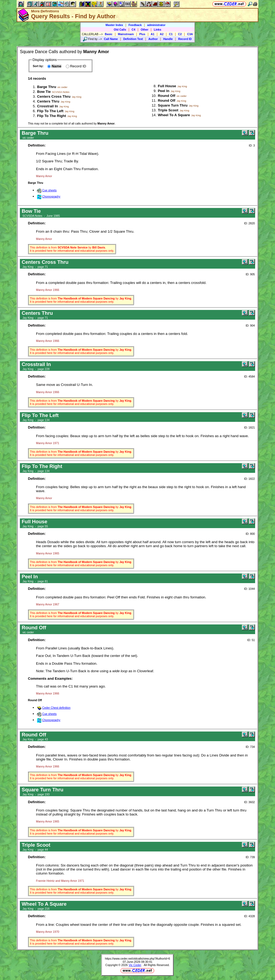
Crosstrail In (48, 106)
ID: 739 (250, 857)
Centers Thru (48, 101)
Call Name (111, 39)
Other (144, 30)
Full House (167, 86)
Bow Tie (44, 92)
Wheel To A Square (174, 115)
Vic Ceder (135, 965)
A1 (153, 34)
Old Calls (120, 30)
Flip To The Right (52, 116)
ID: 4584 (249, 376)
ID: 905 (250, 274)
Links (158, 30)
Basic (108, 34)
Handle (168, 39)
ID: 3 (252, 145)
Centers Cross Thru (54, 96)
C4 (133, 30)
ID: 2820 (249, 223)
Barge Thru (47, 87)
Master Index (114, 25)
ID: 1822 (249, 479)
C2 (180, 34)
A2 (162, 34)
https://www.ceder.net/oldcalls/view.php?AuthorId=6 (138, 959)
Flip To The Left (50, 111)
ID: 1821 (249, 427)
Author (153, 39)
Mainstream (126, 34)
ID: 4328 (249, 916)
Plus (142, 34)
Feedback (135, 25)
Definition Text (133, 39)
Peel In (164, 91)
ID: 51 (251, 640)
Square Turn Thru (173, 105)
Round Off (167, 96)
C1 (171, 34)
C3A (190, 34)
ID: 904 (250, 326)
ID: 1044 (249, 589)
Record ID (185, 39)
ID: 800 (250, 534)
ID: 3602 (249, 802)
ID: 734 (250, 747)
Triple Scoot (168, 110)
